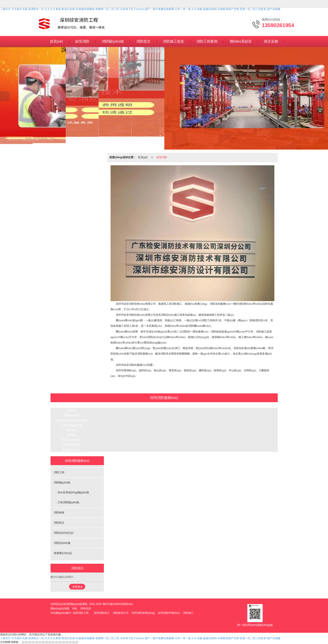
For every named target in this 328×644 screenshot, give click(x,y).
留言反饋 (271, 41)
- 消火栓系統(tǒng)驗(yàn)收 (73, 492)
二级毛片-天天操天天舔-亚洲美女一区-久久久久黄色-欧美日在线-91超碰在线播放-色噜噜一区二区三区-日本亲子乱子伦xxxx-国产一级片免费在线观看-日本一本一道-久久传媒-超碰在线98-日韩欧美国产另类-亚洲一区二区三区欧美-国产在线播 (140, 9)
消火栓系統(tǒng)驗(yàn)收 (71, 421)
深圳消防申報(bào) (169, 613)
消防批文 (143, 41)
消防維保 (71, 430)
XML (75, 608)
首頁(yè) (56, 41)
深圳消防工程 (81, 613)
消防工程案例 (207, 41)
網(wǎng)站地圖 (60, 608)
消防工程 (71, 411)
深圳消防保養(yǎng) (143, 613)
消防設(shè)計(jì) (71, 440)
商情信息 (86, 608)
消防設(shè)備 (71, 445)
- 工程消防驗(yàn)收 (68, 502)
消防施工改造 (173, 41)
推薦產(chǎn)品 (71, 450)
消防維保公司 (121, 613)
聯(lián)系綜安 (241, 41)
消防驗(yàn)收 (113, 41)
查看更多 (78, 587)
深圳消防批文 (102, 613)
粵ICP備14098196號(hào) (118, 604)
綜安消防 (82, 41)
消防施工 (188, 613)
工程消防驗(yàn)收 (71, 425)
